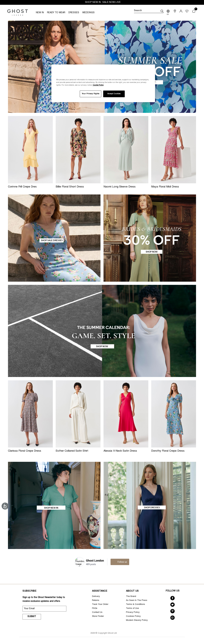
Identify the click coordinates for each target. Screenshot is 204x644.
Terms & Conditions (135, 604)
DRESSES (74, 13)
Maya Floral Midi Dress (165, 187)
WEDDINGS (88, 13)
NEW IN (40, 13)
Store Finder (98, 616)
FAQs (95, 608)
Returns (96, 600)
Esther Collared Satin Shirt (72, 451)
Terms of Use (132, 608)
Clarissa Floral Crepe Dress (25, 451)
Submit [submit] (32, 617)
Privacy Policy (133, 612)
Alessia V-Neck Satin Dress (120, 451)
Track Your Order (100, 604)
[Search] (149, 11)
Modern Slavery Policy (137, 620)
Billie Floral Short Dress (70, 187)
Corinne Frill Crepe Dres (22, 187)
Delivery (96, 596)
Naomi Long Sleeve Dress (120, 187)
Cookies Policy (133, 616)
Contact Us (97, 612)
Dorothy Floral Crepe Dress (168, 451)
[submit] (162, 11)
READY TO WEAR (56, 13)
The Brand (131, 596)
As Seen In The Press (137, 600)
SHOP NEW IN (93, 2)
